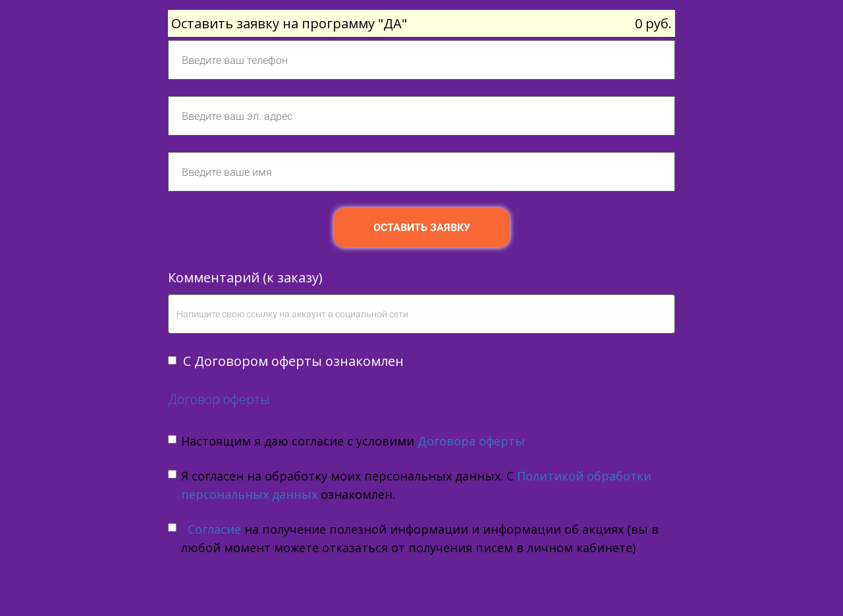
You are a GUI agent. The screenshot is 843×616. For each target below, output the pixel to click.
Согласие (213, 529)
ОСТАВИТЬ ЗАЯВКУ (422, 227)
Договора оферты (471, 441)
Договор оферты (219, 399)
